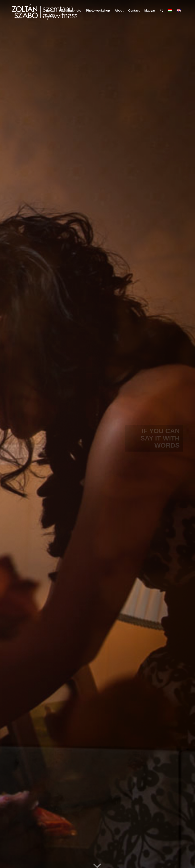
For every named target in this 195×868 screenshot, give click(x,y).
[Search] (161, 11)
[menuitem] (50, 11)
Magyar (150, 10)
